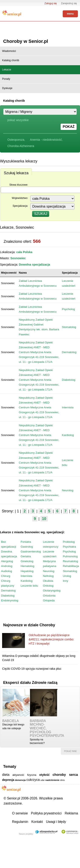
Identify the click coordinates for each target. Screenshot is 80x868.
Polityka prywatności (46, 813)
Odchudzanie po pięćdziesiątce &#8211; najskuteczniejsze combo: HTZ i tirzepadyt (52, 639)
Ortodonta (49, 596)
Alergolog (7, 561)
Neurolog (68, 490)
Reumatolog (71, 561)
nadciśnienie (52, 780)
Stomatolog (69, 327)
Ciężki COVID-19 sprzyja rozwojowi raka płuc (32, 669)
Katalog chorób (11, 60)
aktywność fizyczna (24, 775)
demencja (20, 780)
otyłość (44, 775)
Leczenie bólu (29, 586)
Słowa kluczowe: (19, 185)
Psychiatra (69, 547)
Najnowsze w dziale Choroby (29, 625)
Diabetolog (69, 380)
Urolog (67, 576)
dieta (6, 775)
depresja (8, 780)
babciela (11, 721)
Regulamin (20, 822)
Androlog (7, 566)
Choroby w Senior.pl (26, 41)
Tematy (10, 767)
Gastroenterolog (31, 551)
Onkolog (48, 586)
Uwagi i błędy (56, 822)
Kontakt (37, 822)
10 (44, 519)
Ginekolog (27, 561)
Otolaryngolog (52, 591)
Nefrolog (48, 576)
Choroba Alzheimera (21, 146)
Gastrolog (27, 547)
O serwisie (20, 813)
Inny (66, 581)
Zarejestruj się (69, 3)
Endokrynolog (10, 600)
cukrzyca (33, 780)
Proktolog (69, 542)
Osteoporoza (16, 140)
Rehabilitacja (71, 566)
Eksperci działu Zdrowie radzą (30, 683)
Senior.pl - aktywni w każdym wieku (12, 13)
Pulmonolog (70, 556)
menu (70, 14)
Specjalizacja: (20, 206)
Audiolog (7, 571)
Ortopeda (49, 600)
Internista (68, 407)
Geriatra (26, 556)
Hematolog (27, 566)
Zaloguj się (51, 3)
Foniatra (26, 542)
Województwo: (20, 198)
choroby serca (65, 775)
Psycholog (68, 309)
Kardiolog (68, 435)
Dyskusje (7, 88)
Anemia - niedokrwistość (46, 140)
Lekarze (7, 70)
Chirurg (6, 576)
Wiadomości (9, 51)
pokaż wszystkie (18, 120)
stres (62, 780)
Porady (6, 79)
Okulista (48, 581)
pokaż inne (70, 751)
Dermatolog (69, 352)
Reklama (71, 813)
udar (43, 780)
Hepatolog (27, 571)
